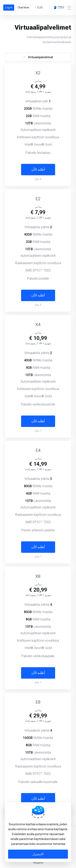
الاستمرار (38, 854)
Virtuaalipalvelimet (38, 57)
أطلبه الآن (38, 169)
